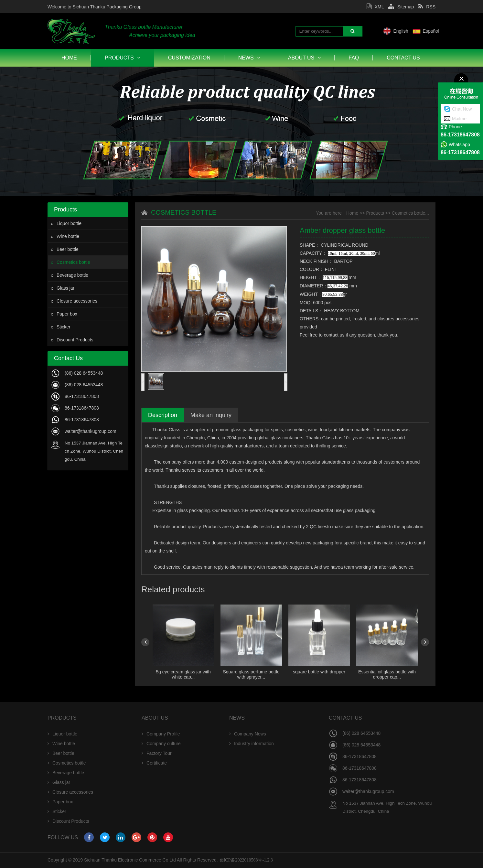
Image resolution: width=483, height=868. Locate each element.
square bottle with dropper (319, 672)
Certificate (154, 763)
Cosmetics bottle (70, 262)
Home (69, 58)
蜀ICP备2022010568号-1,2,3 (246, 860)
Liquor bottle (66, 223)
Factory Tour (157, 753)
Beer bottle (65, 249)
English (431, 31)
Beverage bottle (70, 275)
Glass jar (63, 288)
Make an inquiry (211, 415)
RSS (427, 7)
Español (461, 31)
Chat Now (462, 109)
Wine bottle (65, 236)
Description (163, 415)
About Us (305, 58)
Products (123, 58)
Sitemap (401, 7)
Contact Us (403, 58)
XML (375, 7)
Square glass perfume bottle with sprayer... (251, 674)
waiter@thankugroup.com (91, 431)
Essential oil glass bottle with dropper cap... (387, 674)
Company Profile (161, 734)
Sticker (61, 327)
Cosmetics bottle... (410, 213)
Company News (248, 734)
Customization (189, 58)
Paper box (64, 314)
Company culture (161, 744)
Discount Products (72, 340)
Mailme (459, 119)
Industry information (252, 744)
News (249, 58)
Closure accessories (74, 301)
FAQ (354, 58)
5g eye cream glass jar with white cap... (183, 674)
